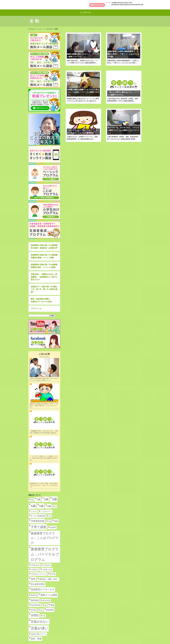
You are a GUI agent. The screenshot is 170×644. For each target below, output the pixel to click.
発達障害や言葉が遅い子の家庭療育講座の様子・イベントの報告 (44, 266)
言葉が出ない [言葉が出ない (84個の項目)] (40, 622)
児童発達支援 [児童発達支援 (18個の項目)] (38, 521)
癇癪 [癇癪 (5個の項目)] (52, 605)
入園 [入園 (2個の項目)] (49, 521)
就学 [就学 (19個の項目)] (33, 579)
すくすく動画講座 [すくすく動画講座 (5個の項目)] (38, 516)
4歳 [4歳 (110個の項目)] (33, 506)
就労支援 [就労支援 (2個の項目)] (53, 574)
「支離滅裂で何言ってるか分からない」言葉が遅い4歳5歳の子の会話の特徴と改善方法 (44, 432)
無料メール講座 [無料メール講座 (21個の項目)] (49, 595)
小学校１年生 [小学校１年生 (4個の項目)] (47, 570)
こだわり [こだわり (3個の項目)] (34, 511)
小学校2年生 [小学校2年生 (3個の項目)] (35, 565)
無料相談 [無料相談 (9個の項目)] (35, 600)
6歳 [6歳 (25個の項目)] (49, 506)
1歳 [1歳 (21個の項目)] (38, 499)
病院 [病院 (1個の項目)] (46, 605)
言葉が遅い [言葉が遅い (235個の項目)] (39, 628)
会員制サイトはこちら (97, 5)
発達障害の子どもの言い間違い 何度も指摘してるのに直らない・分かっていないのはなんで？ (44, 485)
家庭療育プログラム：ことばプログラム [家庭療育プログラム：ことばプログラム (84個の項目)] (45, 538)
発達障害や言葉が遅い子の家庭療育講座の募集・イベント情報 (44, 256)
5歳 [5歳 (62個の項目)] (41, 506)
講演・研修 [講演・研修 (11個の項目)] (36, 639)
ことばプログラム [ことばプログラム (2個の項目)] (46, 511)
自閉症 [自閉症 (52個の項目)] (35, 615)
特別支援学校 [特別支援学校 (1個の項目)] (46, 601)
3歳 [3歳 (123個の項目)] (54, 499)
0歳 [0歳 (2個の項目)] (32, 500)
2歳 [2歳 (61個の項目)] (46, 499)
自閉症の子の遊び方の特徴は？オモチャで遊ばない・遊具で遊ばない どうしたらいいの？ (44, 406)
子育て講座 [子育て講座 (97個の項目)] (39, 527)
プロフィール (36, 309)
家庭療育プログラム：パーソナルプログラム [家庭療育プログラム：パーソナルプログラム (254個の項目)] (45, 554)
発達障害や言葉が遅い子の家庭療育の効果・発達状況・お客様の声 (44, 247)
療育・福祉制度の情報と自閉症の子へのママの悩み (41, 300)
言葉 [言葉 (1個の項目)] (44, 616)
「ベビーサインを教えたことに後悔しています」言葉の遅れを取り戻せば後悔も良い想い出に (44, 458)
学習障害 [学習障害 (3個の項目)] (53, 527)
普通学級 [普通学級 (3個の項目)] (34, 595)
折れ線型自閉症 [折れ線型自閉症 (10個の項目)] (38, 584)
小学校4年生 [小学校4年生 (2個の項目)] (47, 565)
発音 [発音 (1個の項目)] (41, 610)
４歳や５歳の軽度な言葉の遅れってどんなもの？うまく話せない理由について (44, 379)
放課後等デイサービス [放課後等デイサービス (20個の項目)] (43, 589)
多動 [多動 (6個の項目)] (56, 521)
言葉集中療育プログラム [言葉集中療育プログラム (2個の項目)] (39, 634)
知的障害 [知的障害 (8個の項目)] (50, 610)
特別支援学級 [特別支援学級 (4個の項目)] (36, 605)
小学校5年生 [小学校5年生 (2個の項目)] (35, 570)
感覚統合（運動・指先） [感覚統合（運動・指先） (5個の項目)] (49, 579)
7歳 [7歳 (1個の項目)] (56, 506)
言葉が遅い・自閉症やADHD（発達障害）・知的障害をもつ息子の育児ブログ (44, 277)
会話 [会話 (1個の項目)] (50, 516)
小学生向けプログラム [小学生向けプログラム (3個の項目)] (38, 574)
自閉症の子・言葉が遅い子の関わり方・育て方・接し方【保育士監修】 (44, 289)
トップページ (85, 13)
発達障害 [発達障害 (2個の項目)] (34, 610)
